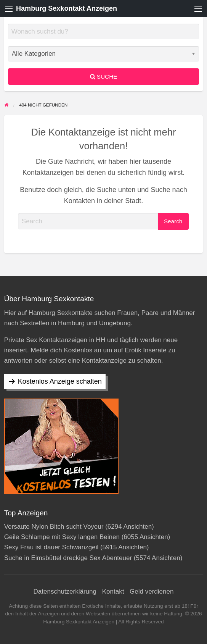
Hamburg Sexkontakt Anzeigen (67, 8)
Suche (104, 77)
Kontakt (113, 592)
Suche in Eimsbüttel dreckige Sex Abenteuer (68, 558)
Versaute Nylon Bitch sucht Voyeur (54, 527)
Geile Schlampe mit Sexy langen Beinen (62, 537)
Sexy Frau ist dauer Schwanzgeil (51, 547)
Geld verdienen (152, 592)
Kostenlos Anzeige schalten (60, 381)
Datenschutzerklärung (65, 592)
